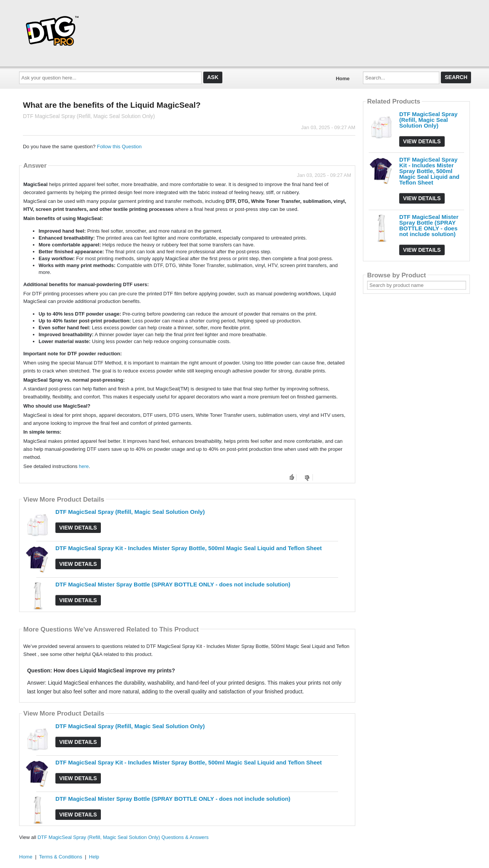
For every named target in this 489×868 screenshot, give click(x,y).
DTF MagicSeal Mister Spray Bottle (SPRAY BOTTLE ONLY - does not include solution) (173, 584)
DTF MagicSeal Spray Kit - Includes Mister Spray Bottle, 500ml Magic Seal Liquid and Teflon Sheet (189, 548)
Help (94, 857)
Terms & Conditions (61, 857)
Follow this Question (119, 147)
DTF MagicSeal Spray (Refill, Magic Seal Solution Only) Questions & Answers (123, 837)
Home (343, 79)
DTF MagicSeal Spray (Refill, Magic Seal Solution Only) (130, 512)
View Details (78, 528)
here (84, 466)
